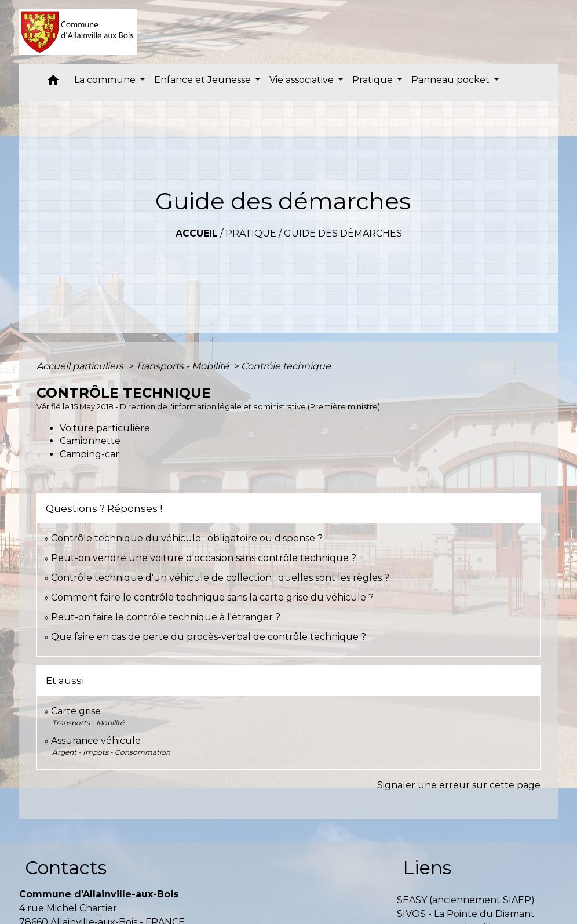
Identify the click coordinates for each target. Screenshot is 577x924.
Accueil (197, 233)
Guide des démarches (343, 233)
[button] (53, 83)
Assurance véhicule (96, 741)
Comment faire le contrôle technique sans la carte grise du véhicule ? (212, 597)
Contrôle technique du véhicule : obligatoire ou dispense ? (187, 538)
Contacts (66, 867)
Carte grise (76, 711)
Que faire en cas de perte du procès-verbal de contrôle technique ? (209, 637)
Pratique (251, 233)
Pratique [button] (374, 80)
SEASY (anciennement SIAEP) (466, 900)
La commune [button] (106, 80)
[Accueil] (78, 32)
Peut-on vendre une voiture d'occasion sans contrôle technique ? (204, 558)
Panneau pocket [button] (452, 80)
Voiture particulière (105, 428)
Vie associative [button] (303, 80)
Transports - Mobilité (183, 366)
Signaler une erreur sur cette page (459, 785)
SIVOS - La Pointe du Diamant (466, 914)
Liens (427, 867)
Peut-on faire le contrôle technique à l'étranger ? (166, 617)
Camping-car (90, 454)
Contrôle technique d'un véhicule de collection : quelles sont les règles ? (220, 578)
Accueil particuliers (81, 366)
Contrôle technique (286, 366)
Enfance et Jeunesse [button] (204, 80)
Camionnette (90, 441)
